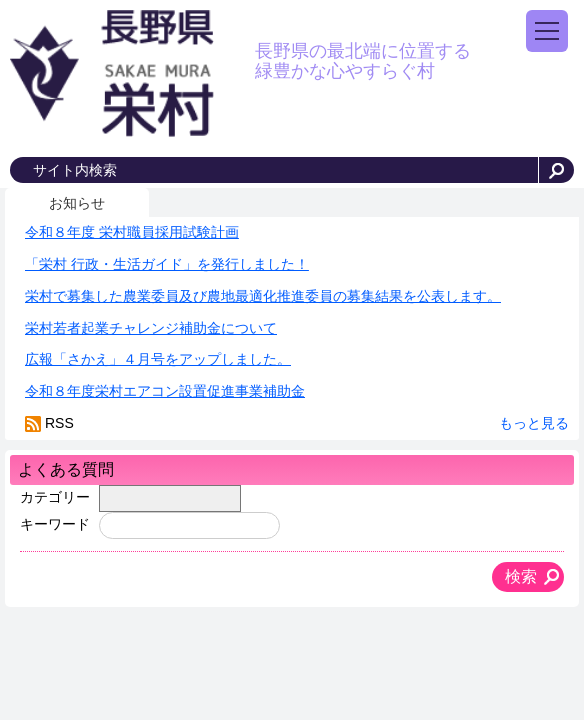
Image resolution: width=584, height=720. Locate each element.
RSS (59, 423)
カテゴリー (55, 497)
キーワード (55, 524)
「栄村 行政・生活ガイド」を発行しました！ (167, 264)
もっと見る (534, 423)
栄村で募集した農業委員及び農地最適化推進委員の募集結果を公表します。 (263, 296)
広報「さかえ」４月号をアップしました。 (158, 359)
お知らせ (77, 203)
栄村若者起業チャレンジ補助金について (151, 328)
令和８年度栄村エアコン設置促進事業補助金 (165, 391)
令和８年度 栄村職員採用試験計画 (132, 232)
